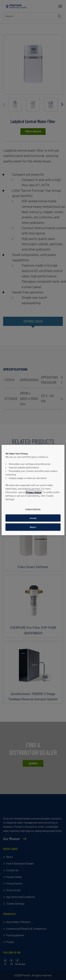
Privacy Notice (34, 492)
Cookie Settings (33, 509)
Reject (33, 527)
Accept (33, 518)
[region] (33, 490)
